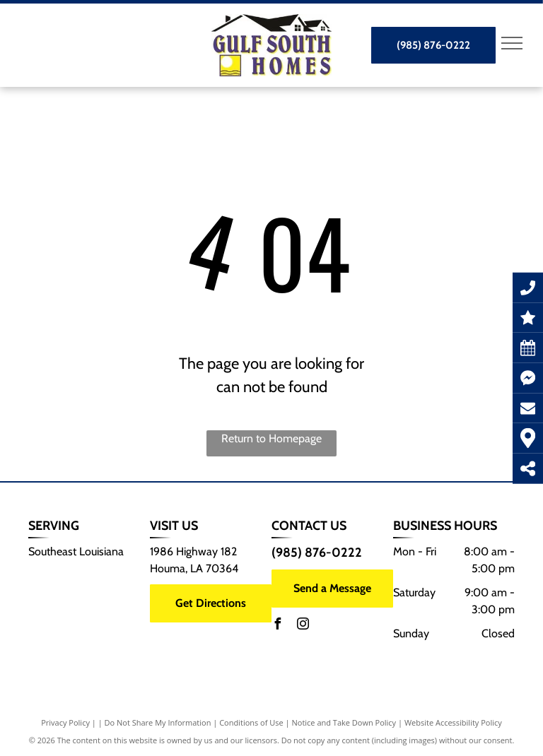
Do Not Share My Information (158, 722)
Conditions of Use (251, 722)
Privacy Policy (65, 722)
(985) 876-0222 (317, 553)
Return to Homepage (271, 438)
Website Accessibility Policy (453, 722)
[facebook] (277, 626)
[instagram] (303, 626)
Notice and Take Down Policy (344, 722)
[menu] (512, 43)
